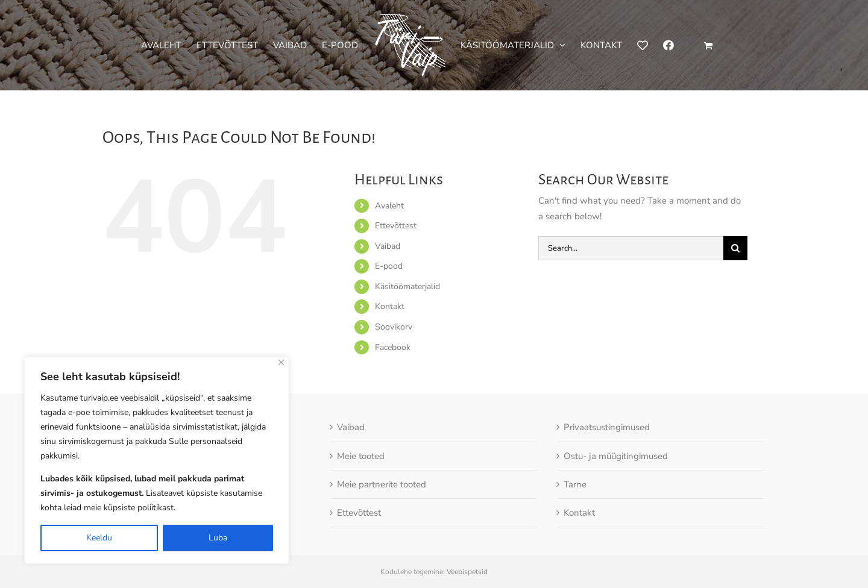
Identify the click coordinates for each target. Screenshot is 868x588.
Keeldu (99, 538)
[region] (157, 460)
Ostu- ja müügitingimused (616, 456)
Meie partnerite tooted (382, 484)
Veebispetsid (467, 572)
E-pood (389, 266)
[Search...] (631, 248)
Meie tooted (361, 456)
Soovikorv (394, 327)
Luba (218, 538)
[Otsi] (735, 248)
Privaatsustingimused (607, 427)
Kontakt (390, 306)
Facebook (393, 347)
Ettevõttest (396, 226)
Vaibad (388, 246)
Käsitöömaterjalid (407, 286)
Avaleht (389, 206)
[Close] (281, 362)
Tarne (575, 484)
